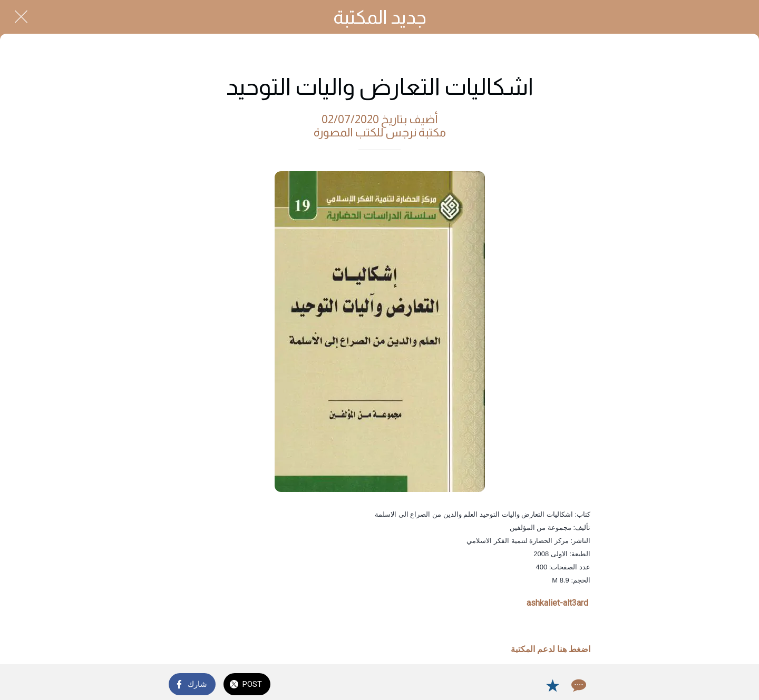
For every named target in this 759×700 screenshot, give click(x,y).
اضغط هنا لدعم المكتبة (551, 649)
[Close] (21, 17)
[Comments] (578, 685)
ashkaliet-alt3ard (557, 603)
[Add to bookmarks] (552, 685)
